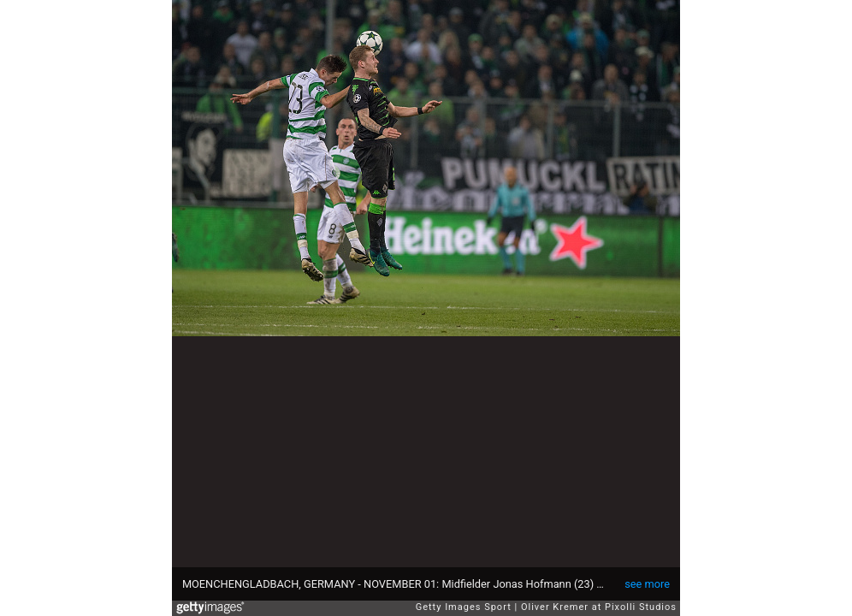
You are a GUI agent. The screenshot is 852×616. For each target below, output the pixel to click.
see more (647, 584)
